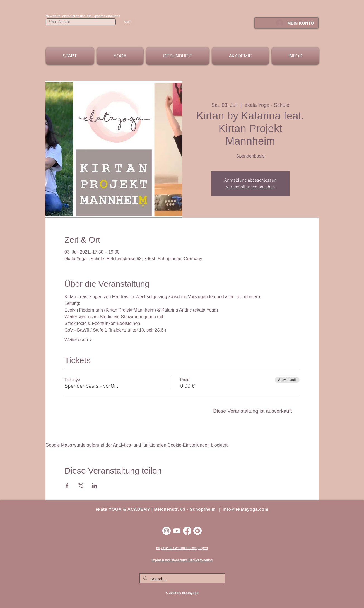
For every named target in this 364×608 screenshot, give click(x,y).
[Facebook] (187, 531)
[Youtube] (177, 531)
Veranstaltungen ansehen (250, 187)
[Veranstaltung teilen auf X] (81, 486)
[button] (120, 56)
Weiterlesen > (78, 340)
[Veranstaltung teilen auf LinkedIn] (94, 486)
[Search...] (182, 579)
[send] (127, 22)
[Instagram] (167, 531)
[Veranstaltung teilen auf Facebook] (67, 486)
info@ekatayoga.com (245, 509)
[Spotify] (197, 531)
